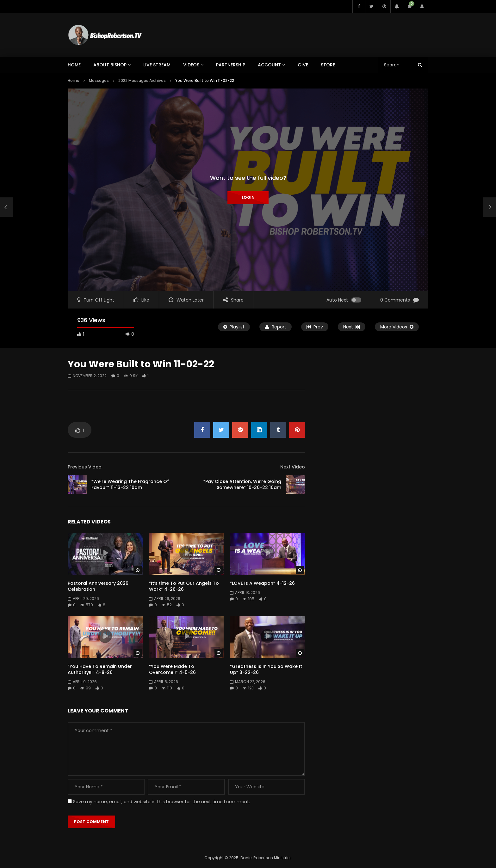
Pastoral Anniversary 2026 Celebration (98, 586)
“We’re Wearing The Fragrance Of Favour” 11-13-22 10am (130, 484)
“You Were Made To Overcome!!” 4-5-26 (172, 669)
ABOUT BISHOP (110, 65)
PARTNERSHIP (231, 65)
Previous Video (85, 467)
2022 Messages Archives (142, 80)
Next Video (293, 467)
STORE (328, 65)
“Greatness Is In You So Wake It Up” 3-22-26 (266, 669)
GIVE (303, 65)
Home (74, 80)
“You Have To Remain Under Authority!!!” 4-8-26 (100, 669)
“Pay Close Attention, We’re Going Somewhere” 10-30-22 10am (242, 484)
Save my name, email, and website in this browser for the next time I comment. (161, 802)
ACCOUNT (269, 65)
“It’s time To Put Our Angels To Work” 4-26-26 (184, 586)
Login (248, 197)
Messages (99, 80)
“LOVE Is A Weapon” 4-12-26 (262, 583)
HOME (74, 65)
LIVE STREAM (157, 65)
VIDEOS (191, 65)
